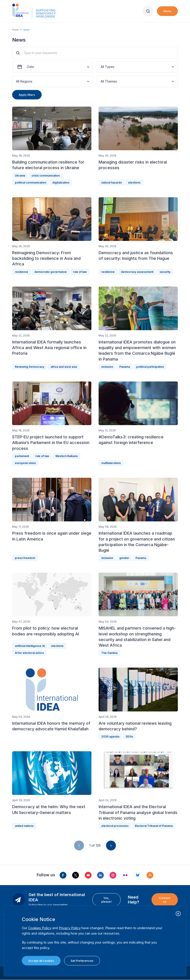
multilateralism (111, 463)
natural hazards (112, 183)
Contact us (165, 900)
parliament (22, 456)
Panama (125, 367)
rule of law (80, 272)
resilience (21, 272)
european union (25, 463)
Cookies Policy (40, 928)
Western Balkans (67, 456)
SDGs (129, 737)
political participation (150, 367)
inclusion (107, 367)
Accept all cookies (41, 961)
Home (15, 30)
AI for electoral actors (29, 653)
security (165, 272)
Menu (167, 11)
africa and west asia (64, 367)
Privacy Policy (70, 928)
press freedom (25, 558)
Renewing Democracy (30, 367)
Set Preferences (82, 961)
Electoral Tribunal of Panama (154, 826)
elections (134, 183)
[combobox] (101, 67)
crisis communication (46, 176)
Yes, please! (106, 900)
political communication (31, 183)
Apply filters (27, 95)
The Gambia (109, 653)
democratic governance (51, 272)
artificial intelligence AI (30, 646)
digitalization (61, 183)
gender (124, 558)
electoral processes (115, 826)
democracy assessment (137, 272)
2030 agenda (110, 737)
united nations (24, 826)
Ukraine (20, 176)
